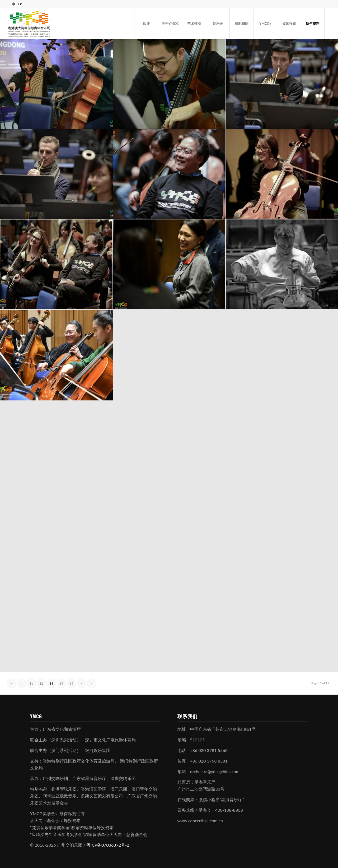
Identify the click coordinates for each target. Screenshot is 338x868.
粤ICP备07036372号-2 (108, 845)
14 (61, 683)
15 (71, 683)
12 (41, 683)
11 (31, 683)
